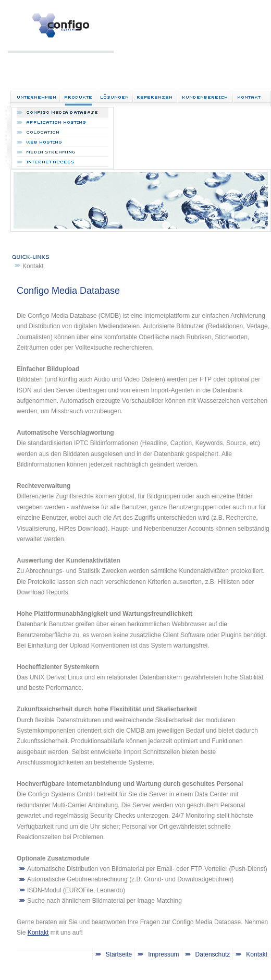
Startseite (119, 954)
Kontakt (33, 266)
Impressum (163, 954)
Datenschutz (213, 954)
